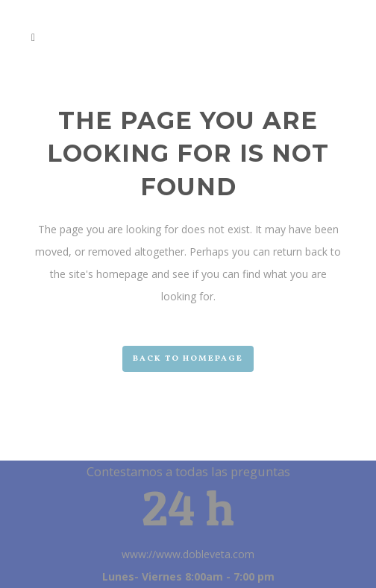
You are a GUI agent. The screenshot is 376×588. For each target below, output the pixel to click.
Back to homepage (188, 359)
